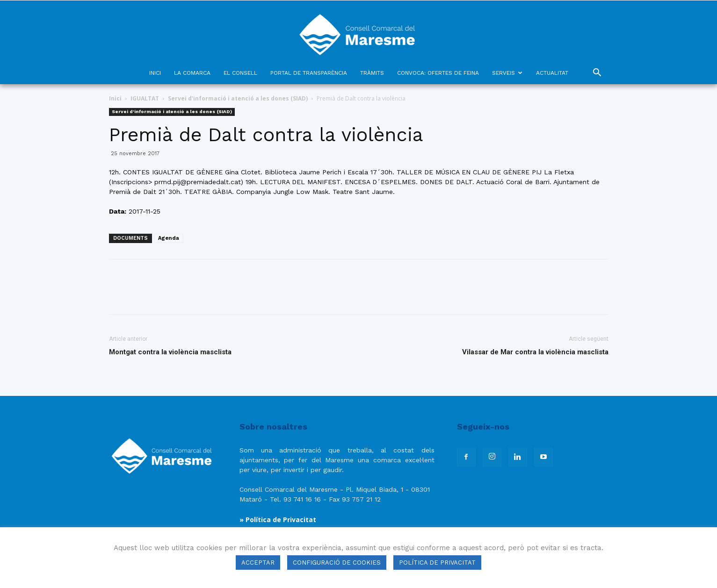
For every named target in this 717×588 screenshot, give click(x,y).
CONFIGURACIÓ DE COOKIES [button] (337, 563)
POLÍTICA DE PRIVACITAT (437, 563)
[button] (597, 74)
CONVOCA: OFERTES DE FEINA (438, 73)
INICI (155, 73)
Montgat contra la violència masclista (170, 352)
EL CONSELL (240, 73)
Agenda (169, 238)
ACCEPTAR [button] (258, 563)
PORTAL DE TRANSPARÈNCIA (309, 73)
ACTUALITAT (552, 73)
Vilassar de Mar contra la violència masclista (535, 352)
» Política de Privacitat (278, 520)
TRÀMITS (372, 73)
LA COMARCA (192, 73)
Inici (115, 98)
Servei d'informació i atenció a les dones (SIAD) (238, 98)
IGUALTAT (145, 98)
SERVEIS (507, 73)
